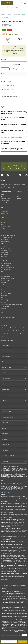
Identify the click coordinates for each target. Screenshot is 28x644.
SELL (9, 30)
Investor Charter (5, 242)
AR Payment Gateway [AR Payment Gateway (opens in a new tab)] (6, 263)
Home (2, 8)
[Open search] (21, 3)
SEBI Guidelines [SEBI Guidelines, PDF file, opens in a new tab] (4, 239)
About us (3, 222)
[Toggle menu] (25, 3)
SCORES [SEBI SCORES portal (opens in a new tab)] (14, 598)
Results (24, 14)
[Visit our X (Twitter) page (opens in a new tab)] (8, 175)
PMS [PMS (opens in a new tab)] (2, 209)
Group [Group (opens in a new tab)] (2, 194)
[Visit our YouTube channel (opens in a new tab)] (14, 175)
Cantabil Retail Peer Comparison (10, 97)
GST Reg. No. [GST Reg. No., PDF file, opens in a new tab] (4, 246)
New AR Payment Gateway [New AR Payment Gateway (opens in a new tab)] (7, 267)
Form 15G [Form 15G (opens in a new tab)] (3, 289)
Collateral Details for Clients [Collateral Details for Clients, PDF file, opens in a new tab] (7, 278)
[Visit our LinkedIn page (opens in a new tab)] (20, 175)
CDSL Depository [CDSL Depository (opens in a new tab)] (5, 272)
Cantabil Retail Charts (8, 89)
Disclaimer (3, 283)
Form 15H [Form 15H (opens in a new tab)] (3, 291)
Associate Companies (6, 265)
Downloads (3, 229)
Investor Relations (5, 220)
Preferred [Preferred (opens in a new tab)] (19, 199)
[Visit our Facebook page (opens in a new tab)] (2, 175)
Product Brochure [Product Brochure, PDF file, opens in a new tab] (5, 231)
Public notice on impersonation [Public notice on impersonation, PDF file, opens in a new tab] (8, 317)
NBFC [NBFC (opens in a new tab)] (2, 205)
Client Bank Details (5, 276)
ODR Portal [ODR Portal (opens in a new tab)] (3, 302)
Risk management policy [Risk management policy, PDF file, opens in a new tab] (7, 237)
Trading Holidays (5, 306)
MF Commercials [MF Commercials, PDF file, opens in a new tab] (5, 287)
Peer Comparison (5, 18)
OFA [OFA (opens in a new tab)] (2, 207)
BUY (4, 30)
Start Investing (23, 642)
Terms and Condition (6, 227)
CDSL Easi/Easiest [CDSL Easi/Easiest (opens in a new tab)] (5, 257)
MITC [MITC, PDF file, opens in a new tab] (2, 311)
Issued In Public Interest (6, 250)
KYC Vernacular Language (7, 244)
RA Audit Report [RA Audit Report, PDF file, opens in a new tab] (5, 252)
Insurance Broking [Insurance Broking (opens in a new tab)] (5, 201)
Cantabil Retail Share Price (9, 85)
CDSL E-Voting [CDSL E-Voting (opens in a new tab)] (4, 274)
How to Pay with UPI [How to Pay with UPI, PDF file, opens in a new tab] (6, 270)
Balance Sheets (17, 14)
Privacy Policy (4, 233)
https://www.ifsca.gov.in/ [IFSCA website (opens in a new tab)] (6, 492)
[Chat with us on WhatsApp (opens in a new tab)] (26, 175)
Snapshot (3, 14)
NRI (18, 194)
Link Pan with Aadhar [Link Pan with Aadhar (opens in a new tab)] (6, 293)
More (2, 319)
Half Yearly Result (16, 69)
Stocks (7, 8)
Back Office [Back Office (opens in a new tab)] (3, 309)
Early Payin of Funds (6, 285)
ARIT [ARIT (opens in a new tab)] (2, 196)
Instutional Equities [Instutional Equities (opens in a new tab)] (5, 199)
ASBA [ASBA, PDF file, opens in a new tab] (2, 315)
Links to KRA (4, 296)
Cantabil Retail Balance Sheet (9, 93)
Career (2, 224)
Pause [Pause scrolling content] (24, 635)
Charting (9, 14)
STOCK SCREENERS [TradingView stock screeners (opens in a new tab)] (5, 572)
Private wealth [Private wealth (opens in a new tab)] (4, 212)
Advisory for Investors (6, 248)
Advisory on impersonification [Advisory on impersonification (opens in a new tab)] (8, 235)
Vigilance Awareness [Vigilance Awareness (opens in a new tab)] (6, 313)
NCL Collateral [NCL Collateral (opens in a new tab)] (4, 255)
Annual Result (5, 69)
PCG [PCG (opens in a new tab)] (18, 196)
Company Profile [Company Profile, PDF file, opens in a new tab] (5, 280)
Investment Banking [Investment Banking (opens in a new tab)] (5, 203)
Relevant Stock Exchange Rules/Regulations (11, 304)
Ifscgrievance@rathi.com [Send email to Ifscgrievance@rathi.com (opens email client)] (14, 490)
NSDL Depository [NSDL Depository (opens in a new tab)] (5, 298)
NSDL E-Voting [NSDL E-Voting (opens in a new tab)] (4, 300)
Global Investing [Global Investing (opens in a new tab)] (5, 214)
